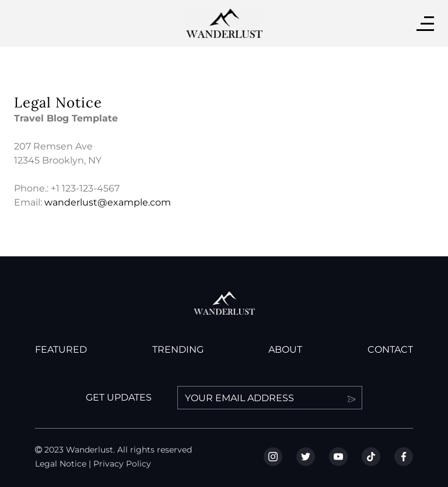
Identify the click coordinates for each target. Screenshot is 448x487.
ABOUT (285, 349)
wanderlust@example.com (108, 202)
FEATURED (61, 349)
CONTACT (390, 349)
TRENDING (178, 349)
